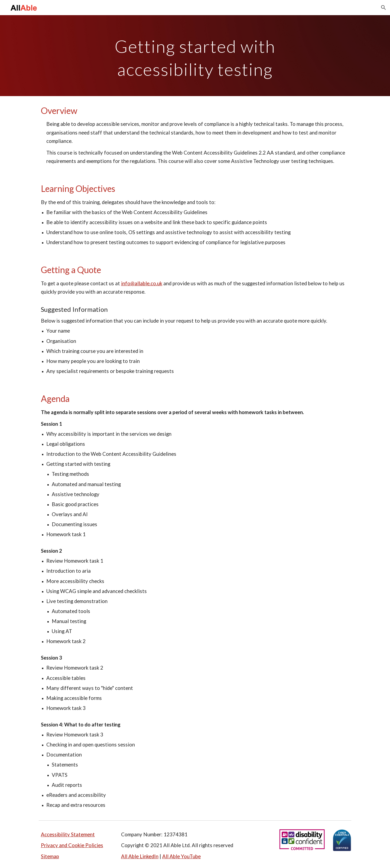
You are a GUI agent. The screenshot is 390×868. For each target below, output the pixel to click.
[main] (195, 56)
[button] (383, 8)
